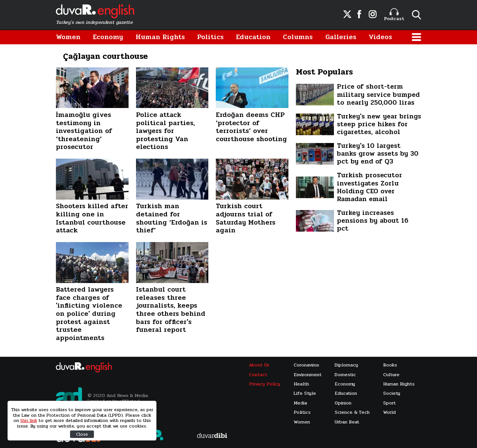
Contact (258, 375)
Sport (389, 403)
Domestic (345, 375)
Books (390, 365)
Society (392, 393)
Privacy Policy (265, 384)
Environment (308, 375)
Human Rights (160, 37)
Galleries (341, 37)
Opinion (343, 403)
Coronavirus (306, 365)
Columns (298, 37)
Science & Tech (352, 412)
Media (300, 403)
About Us (259, 365)
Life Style (305, 393)
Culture (391, 375)
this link (29, 420)
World (389, 412)
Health (301, 384)
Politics (210, 37)
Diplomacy (346, 365)
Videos (380, 37)
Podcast (394, 15)
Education (253, 37)
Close (82, 434)
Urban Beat (347, 422)
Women (68, 37)
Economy (108, 37)
